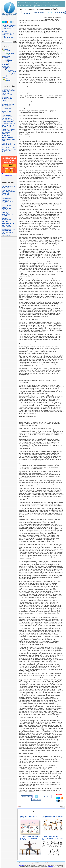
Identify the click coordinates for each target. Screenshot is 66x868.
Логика (7, 59)
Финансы (6, 77)
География (11, 53)
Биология (7, 51)
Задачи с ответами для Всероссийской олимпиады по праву (9, 150)
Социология (11, 70)
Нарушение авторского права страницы (55, 863)
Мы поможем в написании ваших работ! (9, 175)
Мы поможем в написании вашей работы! (28, 864)
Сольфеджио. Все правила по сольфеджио (8, 225)
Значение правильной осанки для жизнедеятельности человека (30, 838)
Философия (5, 76)
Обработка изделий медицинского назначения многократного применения (9, 132)
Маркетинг (9, 60)
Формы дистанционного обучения (28, 817)
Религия (9, 69)
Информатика (6, 56)
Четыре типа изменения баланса (9, 144)
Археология (7, 49)
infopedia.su (22, 866)
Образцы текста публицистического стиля (9, 139)
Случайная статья (8, 28)
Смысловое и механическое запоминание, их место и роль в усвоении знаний (8, 118)
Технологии (12, 72)
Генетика (9, 52)
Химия (7, 79)
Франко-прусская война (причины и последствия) (8, 104)
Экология (9, 80)
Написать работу (8, 38)
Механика (6, 66)
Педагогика (8, 68)
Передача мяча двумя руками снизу (53, 817)
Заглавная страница (9, 25)
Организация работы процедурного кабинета (7, 111)
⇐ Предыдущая (39, 13)
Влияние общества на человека (9, 187)
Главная (21, 3)
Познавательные (53, 3)
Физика (13, 73)
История (6, 58)
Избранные (29, 3)
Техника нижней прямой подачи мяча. (8, 99)
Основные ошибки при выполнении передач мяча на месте (53, 838)
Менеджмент (5, 65)
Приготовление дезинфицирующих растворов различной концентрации (8, 92)
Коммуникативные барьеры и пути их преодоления (8, 125)
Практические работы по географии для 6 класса (7, 201)
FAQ (4, 36)
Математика (11, 62)
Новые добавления (9, 33)
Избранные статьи (8, 27)
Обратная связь (8, 35)
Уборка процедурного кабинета (7, 220)
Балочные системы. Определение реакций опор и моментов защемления (9, 232)
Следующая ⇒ (60, 13)
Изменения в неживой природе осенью (8, 214)
